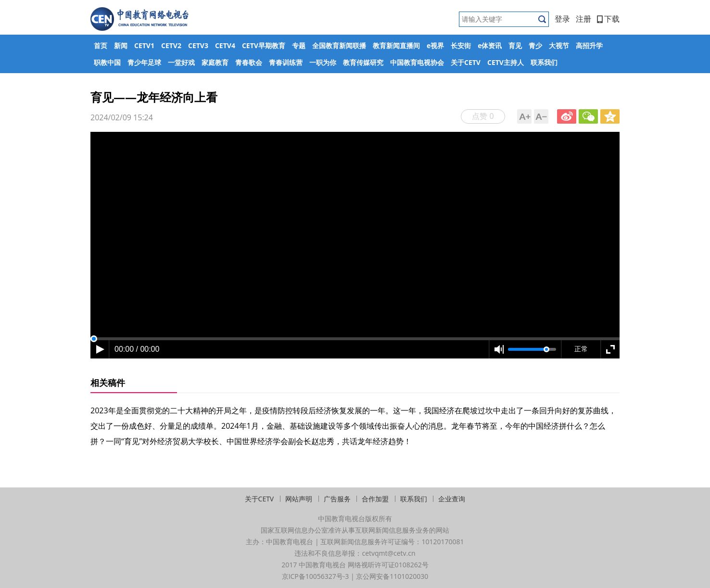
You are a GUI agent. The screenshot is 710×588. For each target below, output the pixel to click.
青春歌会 (249, 62)
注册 (583, 19)
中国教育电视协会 (417, 62)
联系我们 (544, 62)
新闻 (121, 45)
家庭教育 (215, 62)
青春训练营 (286, 62)
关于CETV (466, 62)
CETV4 (225, 45)
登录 (562, 19)
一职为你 (323, 62)
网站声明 (299, 499)
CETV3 (198, 45)
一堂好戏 (181, 62)
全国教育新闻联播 (339, 45)
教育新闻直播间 (396, 45)
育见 (515, 45)
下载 (608, 19)
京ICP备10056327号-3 (316, 576)
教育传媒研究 (363, 62)
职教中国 (107, 62)
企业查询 (452, 499)
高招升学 (589, 45)
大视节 (559, 45)
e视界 (435, 45)
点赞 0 (483, 116)
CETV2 (171, 45)
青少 (535, 45)
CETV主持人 (506, 62)
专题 (299, 45)
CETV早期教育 (264, 45)
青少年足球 (144, 62)
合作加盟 (375, 499)
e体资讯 (490, 45)
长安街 (461, 45)
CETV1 (144, 45)
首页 (101, 45)
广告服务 (337, 499)
